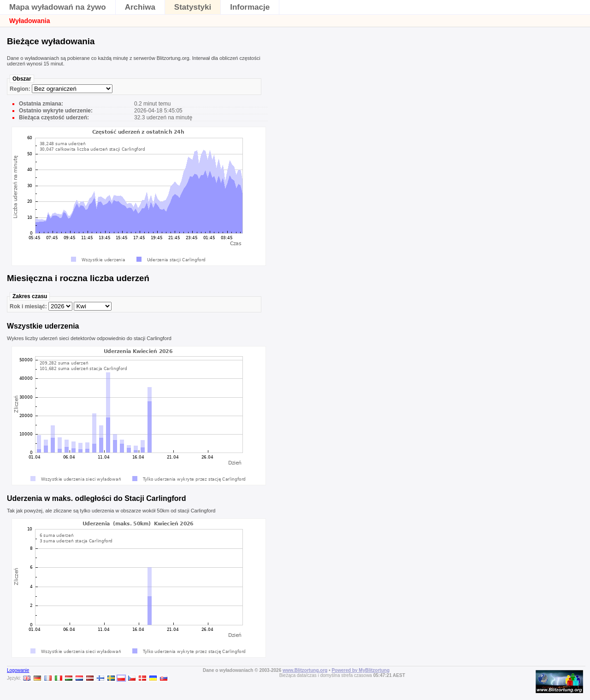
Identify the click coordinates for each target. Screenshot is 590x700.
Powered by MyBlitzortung (360, 670)
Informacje (250, 7)
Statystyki (193, 7)
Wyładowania (29, 21)
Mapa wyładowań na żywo (58, 7)
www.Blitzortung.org (305, 670)
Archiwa (140, 7)
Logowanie (18, 670)
